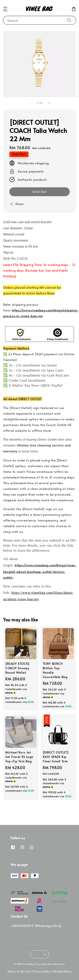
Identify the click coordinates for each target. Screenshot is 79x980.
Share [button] (17, 204)
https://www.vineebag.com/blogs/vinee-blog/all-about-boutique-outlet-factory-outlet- (40, 571)
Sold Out (39, 191)
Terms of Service (19, 971)
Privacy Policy (42, 971)
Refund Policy (63, 971)
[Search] (69, 20)
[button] (5, 9)
